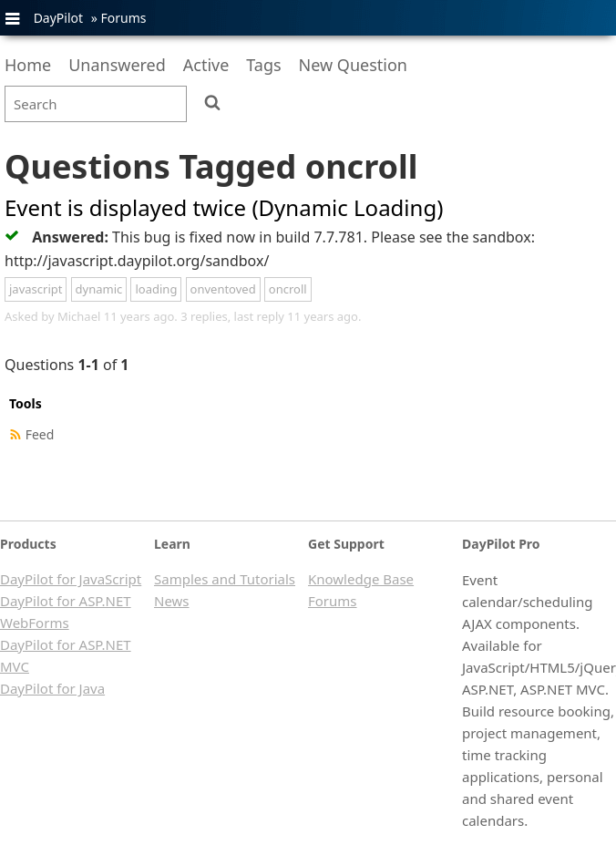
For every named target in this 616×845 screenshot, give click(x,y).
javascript (36, 289)
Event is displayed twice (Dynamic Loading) (224, 207)
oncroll (288, 289)
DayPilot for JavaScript (71, 579)
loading (156, 289)
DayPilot (58, 18)
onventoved (223, 289)
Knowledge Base (361, 579)
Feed (40, 434)
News (172, 601)
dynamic (99, 289)
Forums (123, 18)
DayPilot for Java (52, 688)
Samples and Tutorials (225, 579)
